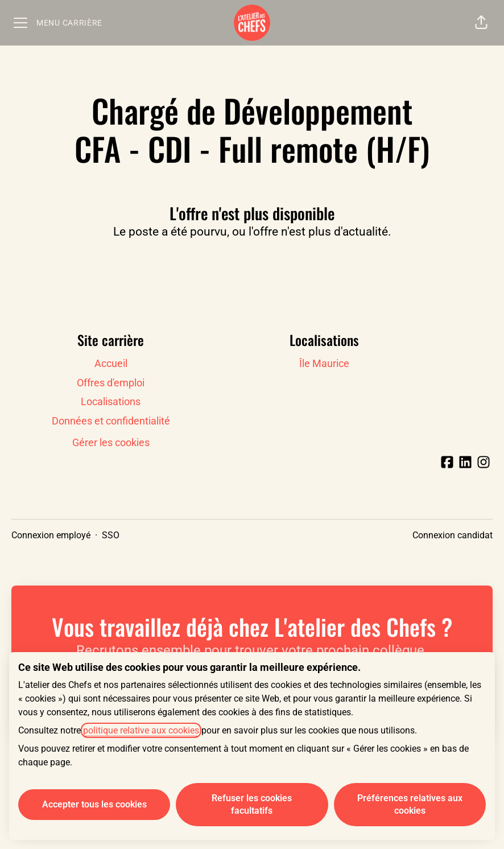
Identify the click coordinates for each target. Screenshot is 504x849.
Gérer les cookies (111, 442)
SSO (111, 535)
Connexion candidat (453, 535)
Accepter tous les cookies (94, 804)
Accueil (111, 363)
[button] (481, 23)
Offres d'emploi (111, 383)
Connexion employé (51, 535)
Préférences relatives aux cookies (410, 804)
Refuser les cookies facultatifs (252, 804)
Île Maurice (324, 363)
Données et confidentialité (111, 421)
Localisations (111, 401)
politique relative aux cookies (141, 730)
